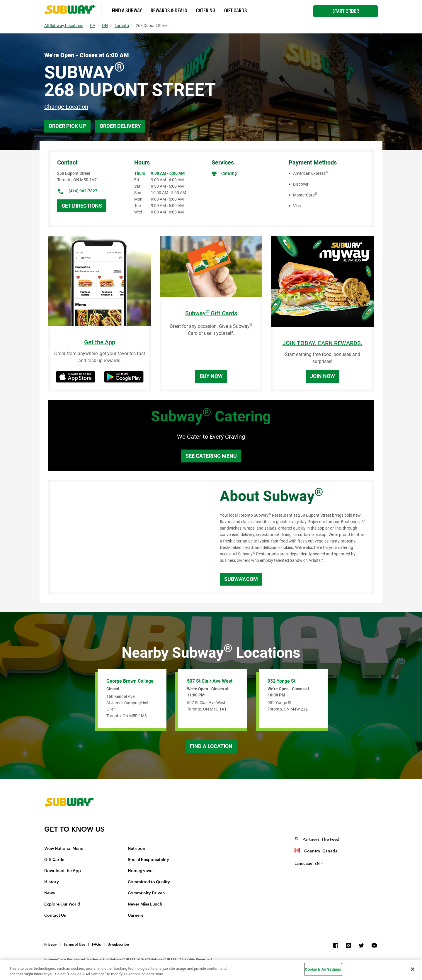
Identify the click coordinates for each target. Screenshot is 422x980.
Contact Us (55, 915)
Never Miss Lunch (145, 904)
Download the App (63, 871)
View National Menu (64, 849)
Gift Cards (236, 11)
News (50, 893)
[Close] (413, 969)
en (307, 863)
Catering (206, 11)
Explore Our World (62, 904)
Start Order (346, 11)
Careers (136, 915)
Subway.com (241, 579)
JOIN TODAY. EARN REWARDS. (323, 343)
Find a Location (211, 746)
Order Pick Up (67, 126)
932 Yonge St (281, 681)
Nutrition (137, 849)
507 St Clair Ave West (210, 681)
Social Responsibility (148, 860)
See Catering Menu (211, 456)
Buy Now (211, 376)
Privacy (51, 945)
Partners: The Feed (321, 840)
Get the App (100, 342)
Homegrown (140, 871)
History (52, 882)
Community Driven (146, 893)
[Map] (127, 537)
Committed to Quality (149, 882)
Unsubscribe (118, 945)
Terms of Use (74, 945)
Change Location (66, 107)
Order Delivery (120, 126)
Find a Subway (127, 11)
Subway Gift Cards (211, 313)
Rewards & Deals (169, 11)
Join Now (323, 376)
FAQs (96, 945)
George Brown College (130, 681)
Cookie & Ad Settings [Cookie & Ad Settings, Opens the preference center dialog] (323, 969)
